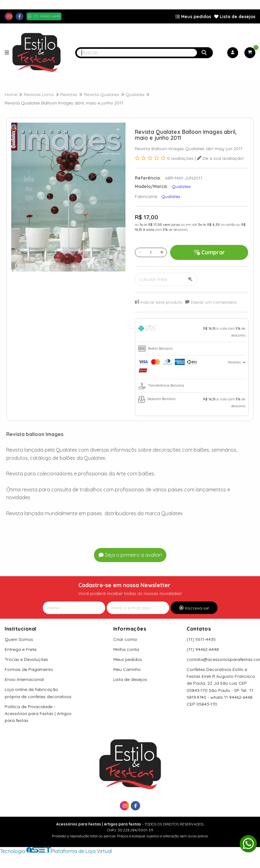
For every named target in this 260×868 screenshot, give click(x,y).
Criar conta (125, 639)
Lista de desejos (235, 17)
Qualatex (171, 196)
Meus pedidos (193, 17)
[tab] (192, 332)
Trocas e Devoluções (26, 659)
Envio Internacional (24, 679)
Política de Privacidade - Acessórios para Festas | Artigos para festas (38, 713)
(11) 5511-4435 (201, 639)
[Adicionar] (162, 252)
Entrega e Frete (21, 649)
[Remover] (140, 252)
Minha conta (126, 649)
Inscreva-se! (194, 608)
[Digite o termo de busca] (137, 53)
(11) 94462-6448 (203, 649)
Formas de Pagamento (29, 669)
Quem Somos (19, 639)
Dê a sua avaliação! (220, 158)
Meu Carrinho (127, 669)
